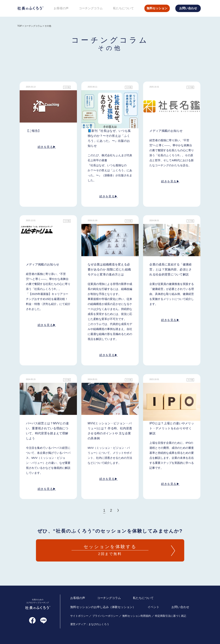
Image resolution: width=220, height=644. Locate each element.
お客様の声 (61, 8)
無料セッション (157, 8)
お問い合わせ (188, 8)
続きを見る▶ (47, 147)
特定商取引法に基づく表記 (171, 616)
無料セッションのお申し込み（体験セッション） (103, 607)
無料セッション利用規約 (137, 616)
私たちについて (123, 8)
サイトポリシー (79, 616)
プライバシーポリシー (105, 616)
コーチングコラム (91, 8)
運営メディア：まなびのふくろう (90, 624)
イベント (153, 607)
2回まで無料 (110, 550)
